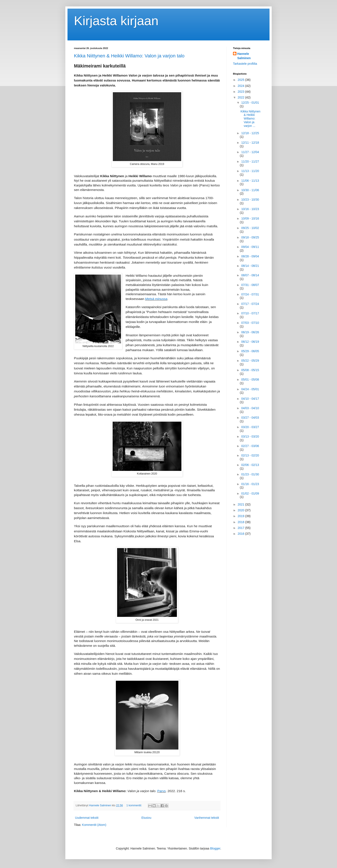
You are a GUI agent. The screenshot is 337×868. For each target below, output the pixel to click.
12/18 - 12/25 (250, 133)
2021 (241, 504)
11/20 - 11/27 (250, 161)
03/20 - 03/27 (250, 427)
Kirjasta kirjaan (116, 21)
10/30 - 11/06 (250, 190)
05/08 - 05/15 (250, 370)
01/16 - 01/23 (250, 484)
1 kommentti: (135, 805)
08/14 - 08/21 (250, 266)
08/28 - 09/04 (250, 256)
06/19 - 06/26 (250, 332)
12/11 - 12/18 (250, 143)
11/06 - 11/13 (250, 181)
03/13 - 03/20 (250, 436)
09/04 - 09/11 (250, 247)
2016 (241, 534)
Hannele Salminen (244, 56)
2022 (241, 97)
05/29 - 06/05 (250, 351)
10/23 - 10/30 (250, 200)
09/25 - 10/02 (250, 228)
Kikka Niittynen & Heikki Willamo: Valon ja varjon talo (129, 56)
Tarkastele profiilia (245, 64)
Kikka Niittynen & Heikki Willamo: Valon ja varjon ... (250, 119)
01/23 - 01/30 (250, 474)
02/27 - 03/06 (250, 446)
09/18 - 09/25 (250, 237)
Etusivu (146, 818)
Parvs (162, 791)
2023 (241, 92)
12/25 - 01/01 (250, 103)
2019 (241, 516)
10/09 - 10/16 (250, 218)
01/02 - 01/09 (250, 493)
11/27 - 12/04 (250, 152)
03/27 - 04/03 (250, 418)
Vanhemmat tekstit (207, 818)
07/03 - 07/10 (250, 323)
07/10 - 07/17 (250, 313)
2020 (241, 510)
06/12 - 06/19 (250, 342)
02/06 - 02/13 (250, 465)
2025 (241, 80)
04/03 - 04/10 (250, 408)
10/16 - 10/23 (250, 209)
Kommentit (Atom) (94, 825)
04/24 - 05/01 (250, 389)
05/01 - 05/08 (250, 379)
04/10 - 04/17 (250, 399)
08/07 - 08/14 (250, 275)
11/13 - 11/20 (250, 171)
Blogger (215, 848)
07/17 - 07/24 (250, 304)
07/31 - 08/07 (250, 285)
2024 (241, 86)
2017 (241, 528)
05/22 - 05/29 (250, 361)
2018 (241, 522)
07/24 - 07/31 (250, 294)
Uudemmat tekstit (87, 818)
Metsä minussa (156, 299)
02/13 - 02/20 (250, 455)
